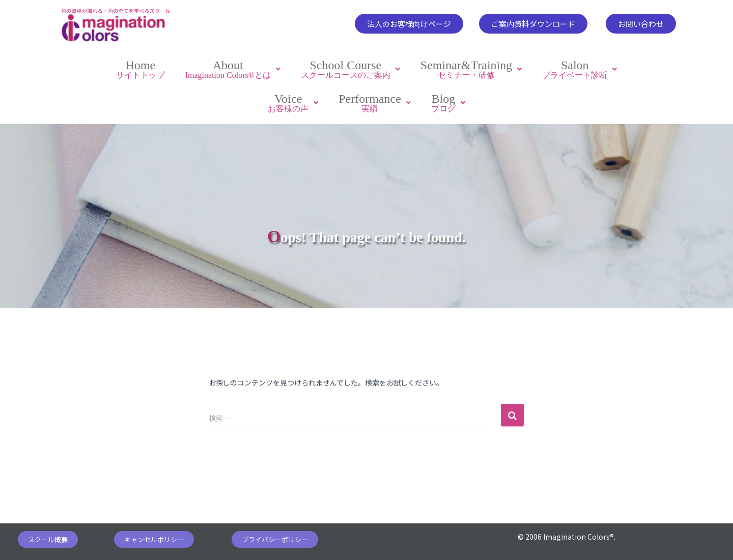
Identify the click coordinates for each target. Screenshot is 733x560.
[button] (409, 24)
